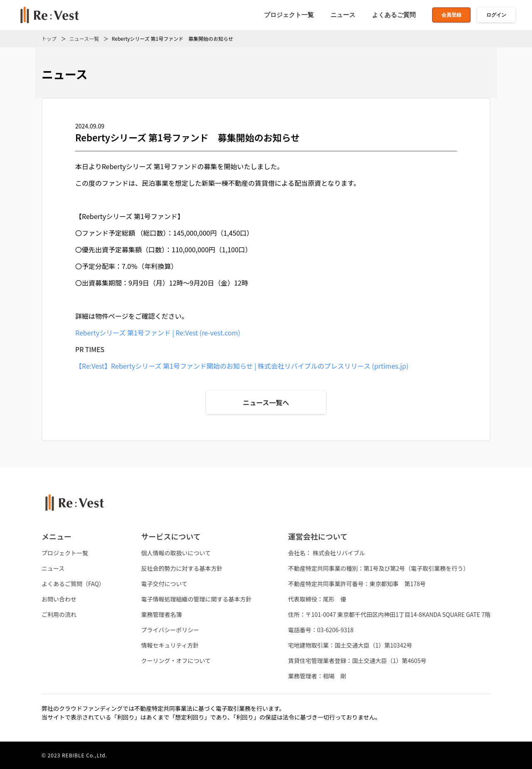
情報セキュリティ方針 (170, 645)
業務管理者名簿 (161, 614)
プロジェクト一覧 (289, 15)
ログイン (496, 15)
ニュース (343, 15)
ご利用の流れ (59, 614)
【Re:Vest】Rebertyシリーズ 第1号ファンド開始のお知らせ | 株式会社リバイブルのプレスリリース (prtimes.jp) (242, 366)
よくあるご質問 (394, 15)
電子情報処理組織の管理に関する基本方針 (196, 599)
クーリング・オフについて (176, 661)
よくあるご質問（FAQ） (73, 584)
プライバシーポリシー (170, 630)
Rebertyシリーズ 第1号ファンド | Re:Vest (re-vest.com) (158, 333)
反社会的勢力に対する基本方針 (182, 568)
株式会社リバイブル (339, 553)
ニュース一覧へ (266, 402)
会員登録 (451, 15)
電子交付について (164, 584)
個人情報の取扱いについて (176, 553)
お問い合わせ (59, 599)
